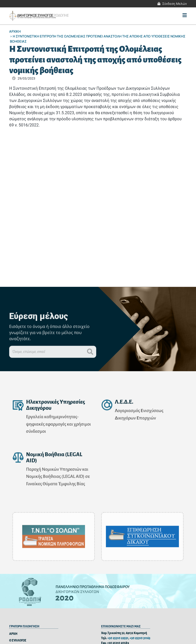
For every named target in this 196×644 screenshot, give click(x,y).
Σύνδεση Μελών (175, 4)
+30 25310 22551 (118, 638)
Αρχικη (15, 31)
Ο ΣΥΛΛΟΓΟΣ (18, 641)
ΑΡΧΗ (13, 634)
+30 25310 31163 (140, 638)
